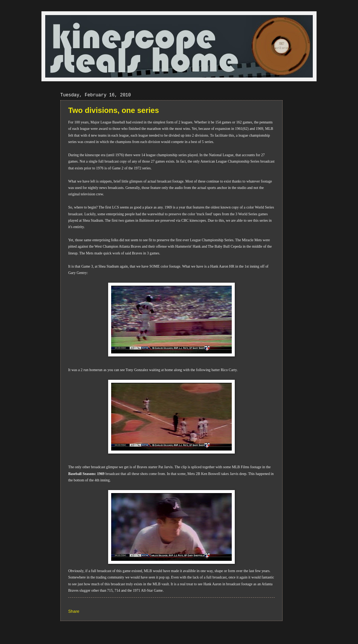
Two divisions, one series (114, 110)
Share (74, 611)
